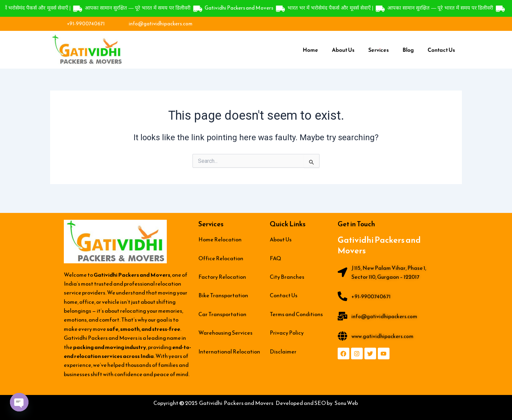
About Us (343, 50)
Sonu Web (347, 403)
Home (310, 50)
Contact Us (441, 50)
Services (379, 50)
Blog (408, 50)
